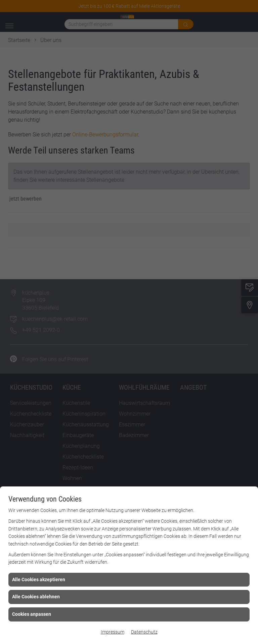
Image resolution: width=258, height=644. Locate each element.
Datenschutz (144, 632)
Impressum (113, 632)
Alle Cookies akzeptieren (39, 579)
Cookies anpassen (32, 614)
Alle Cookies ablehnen (36, 597)
